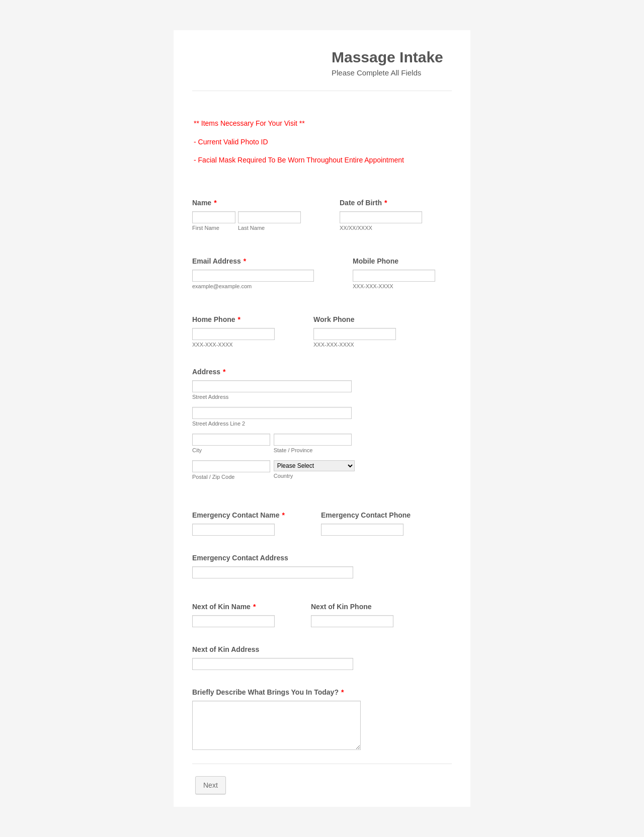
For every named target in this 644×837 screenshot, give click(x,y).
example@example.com (222, 286)
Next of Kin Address (226, 649)
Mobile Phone (376, 261)
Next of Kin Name (224, 607)
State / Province (293, 450)
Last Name (251, 228)
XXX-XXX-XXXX (373, 286)
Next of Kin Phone (341, 607)
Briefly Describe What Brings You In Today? (268, 692)
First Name (206, 228)
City (197, 450)
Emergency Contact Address (240, 558)
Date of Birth (363, 203)
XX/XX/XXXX (356, 228)
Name (205, 203)
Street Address (210, 397)
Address (209, 372)
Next (211, 785)
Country (284, 476)
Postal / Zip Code (213, 477)
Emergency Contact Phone (366, 515)
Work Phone (334, 319)
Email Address (219, 261)
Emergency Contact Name (238, 515)
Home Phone (216, 319)
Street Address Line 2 (219, 424)
